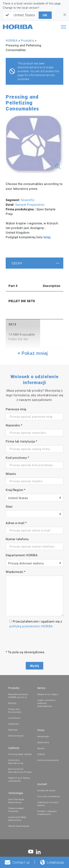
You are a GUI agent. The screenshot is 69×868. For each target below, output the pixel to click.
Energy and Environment (15, 711)
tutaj (47, 237)
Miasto (11, 474)
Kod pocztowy (17, 458)
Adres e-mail (16, 523)
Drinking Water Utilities (20, 755)
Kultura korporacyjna (48, 760)
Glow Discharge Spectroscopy (16, 801)
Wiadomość (16, 572)
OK (45, 15)
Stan (9, 507)
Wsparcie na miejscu (48, 695)
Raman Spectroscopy (19, 826)
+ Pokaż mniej (33, 353)
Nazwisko (14, 425)
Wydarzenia (43, 743)
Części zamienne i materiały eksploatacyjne (47, 703)
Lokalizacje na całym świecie (48, 804)
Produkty (28, 41)
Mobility (12, 703)
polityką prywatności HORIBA (31, 626)
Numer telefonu (17, 539)
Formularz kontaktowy (49, 797)
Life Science (14, 718)
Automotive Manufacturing (16, 762)
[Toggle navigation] (63, 27)
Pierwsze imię (16, 409)
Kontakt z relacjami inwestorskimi (47, 813)
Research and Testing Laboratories (19, 780)
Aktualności (43, 737)
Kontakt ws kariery (46, 791)
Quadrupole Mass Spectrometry (17, 819)
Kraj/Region (16, 490)
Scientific (28, 200)
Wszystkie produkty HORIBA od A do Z (18, 696)
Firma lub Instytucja (21, 441)
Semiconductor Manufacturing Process (20, 771)
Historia (41, 755)
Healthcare (14, 724)
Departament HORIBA (22, 555)
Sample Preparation (30, 205)
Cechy (17, 263)
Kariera (41, 749)
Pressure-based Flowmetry (16, 810)
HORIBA (12, 41)
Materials (13, 730)
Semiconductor (16, 736)
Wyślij (34, 666)
